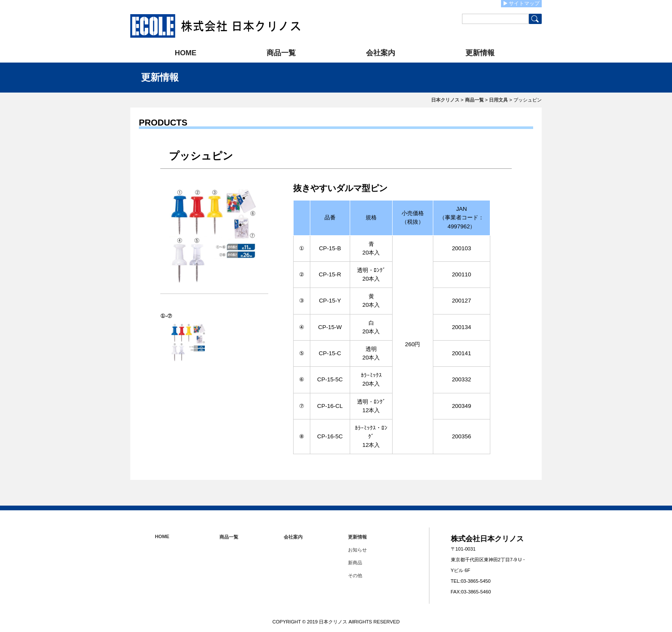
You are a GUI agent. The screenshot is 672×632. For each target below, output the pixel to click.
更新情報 (480, 53)
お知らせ (357, 550)
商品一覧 (281, 53)
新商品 (355, 563)
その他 (355, 575)
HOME (186, 53)
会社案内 (381, 53)
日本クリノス (445, 100)
